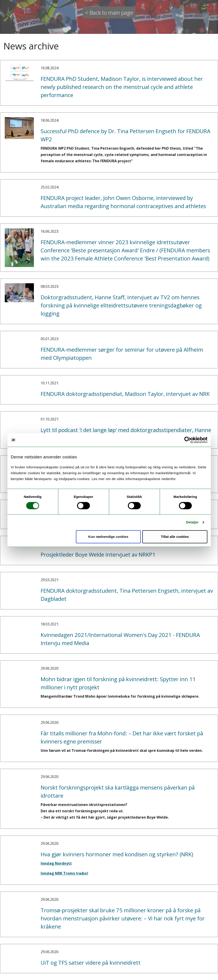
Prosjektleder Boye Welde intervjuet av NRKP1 (98, 554)
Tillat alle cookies (175, 537)
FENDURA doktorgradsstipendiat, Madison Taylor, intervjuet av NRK (125, 394)
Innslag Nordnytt (56, 863)
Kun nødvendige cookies (108, 537)
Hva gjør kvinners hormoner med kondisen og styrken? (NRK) (117, 854)
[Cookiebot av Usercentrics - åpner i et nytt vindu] (188, 440)
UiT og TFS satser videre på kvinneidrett (91, 963)
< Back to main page (109, 13)
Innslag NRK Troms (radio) (64, 873)
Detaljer (192, 522)
